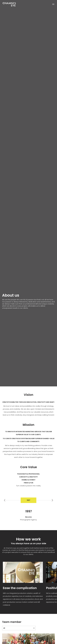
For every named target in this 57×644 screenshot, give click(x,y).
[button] (52, 500)
